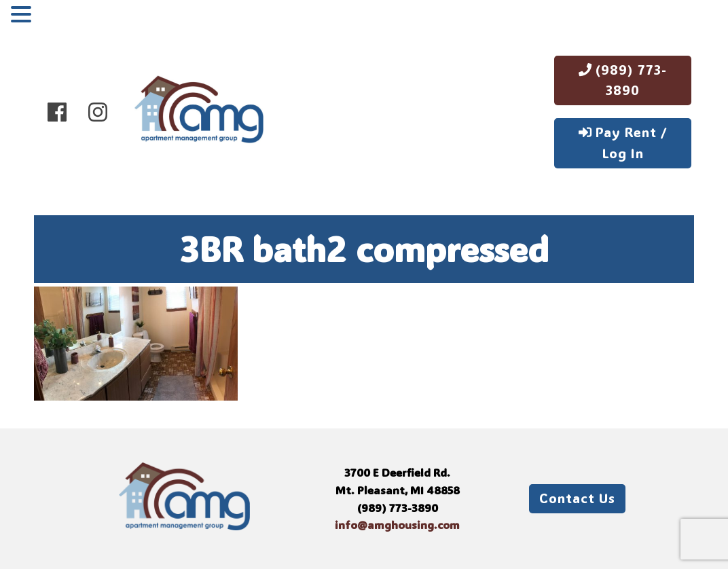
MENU (56, 17)
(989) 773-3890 (623, 80)
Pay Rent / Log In (623, 143)
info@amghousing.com (397, 525)
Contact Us (577, 498)
